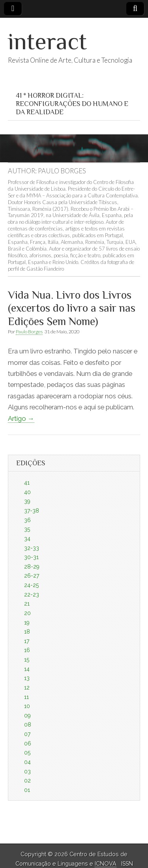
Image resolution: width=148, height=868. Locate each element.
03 (27, 771)
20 (27, 613)
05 (27, 753)
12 (27, 688)
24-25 (31, 585)
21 (27, 604)
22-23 (32, 595)
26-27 (32, 576)
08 (28, 725)
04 (27, 762)
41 (27, 483)
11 (26, 697)
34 (27, 539)
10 (27, 706)
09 (27, 716)
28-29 (32, 567)
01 (27, 790)
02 (27, 781)
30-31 (31, 557)
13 (27, 678)
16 (27, 650)
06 (28, 743)
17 (27, 641)
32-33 (32, 548)
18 (27, 632)
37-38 (32, 511)
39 (27, 501)
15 (27, 660)
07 (27, 734)
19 (27, 623)
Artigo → (21, 418)
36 (27, 520)
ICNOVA (106, 864)
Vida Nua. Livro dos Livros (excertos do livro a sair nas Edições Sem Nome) (72, 308)
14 (27, 669)
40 (27, 492)
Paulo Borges (29, 332)
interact (47, 41)
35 (27, 529)
